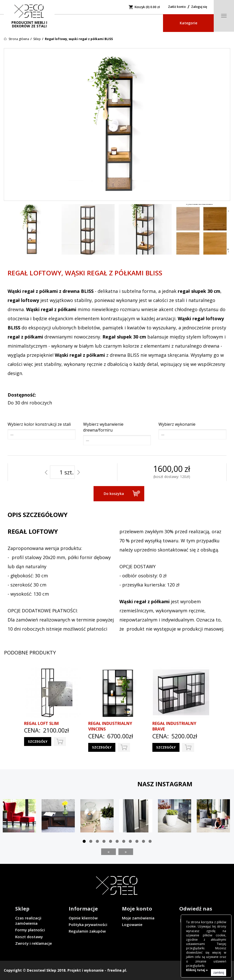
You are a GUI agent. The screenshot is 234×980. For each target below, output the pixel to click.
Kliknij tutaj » (197, 970)
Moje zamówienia (138, 918)
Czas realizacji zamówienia (28, 921)
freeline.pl (117, 970)
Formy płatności (30, 930)
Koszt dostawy (29, 937)
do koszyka (60, 742)
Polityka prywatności (88, 924)
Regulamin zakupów (87, 931)
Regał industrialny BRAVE (174, 726)
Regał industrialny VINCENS (110, 726)
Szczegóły (38, 741)
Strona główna (19, 39)
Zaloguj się (199, 7)
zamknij (219, 973)
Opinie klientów (83, 918)
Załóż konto (177, 7)
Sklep (37, 39)
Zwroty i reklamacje (34, 943)
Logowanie (132, 924)
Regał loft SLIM (41, 723)
